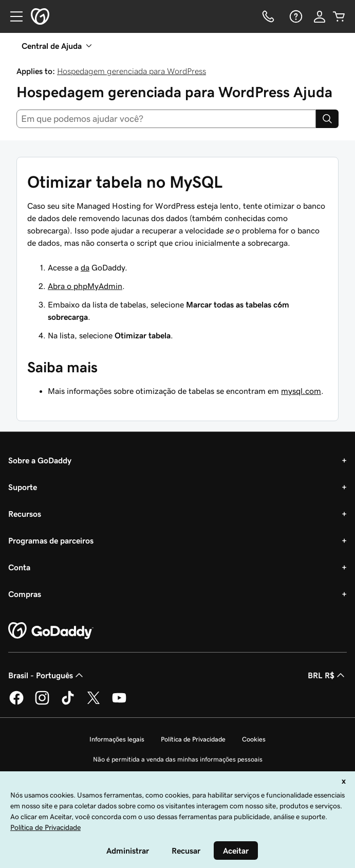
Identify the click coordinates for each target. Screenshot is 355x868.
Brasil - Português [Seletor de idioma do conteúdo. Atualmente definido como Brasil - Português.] (47, 675)
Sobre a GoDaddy (40, 460)
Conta (19, 567)
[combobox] (166, 119)
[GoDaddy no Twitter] (94, 703)
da (85, 267)
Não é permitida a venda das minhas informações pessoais (178, 759)
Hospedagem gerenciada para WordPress (132, 71)
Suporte (23, 487)
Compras (25, 594)
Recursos (25, 514)
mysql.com (301, 391)
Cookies (254, 739)
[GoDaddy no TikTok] (68, 703)
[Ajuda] (295, 16)
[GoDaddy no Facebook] (16, 703)
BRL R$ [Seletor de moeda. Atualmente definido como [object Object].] (327, 675)
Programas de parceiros (51, 540)
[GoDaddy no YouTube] (119, 703)
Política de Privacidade (193, 739)
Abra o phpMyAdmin (85, 286)
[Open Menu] (12, 16)
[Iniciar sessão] (320, 16)
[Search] (327, 119)
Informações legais (117, 739)
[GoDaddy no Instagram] (42, 703)
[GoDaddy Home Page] (51, 631)
